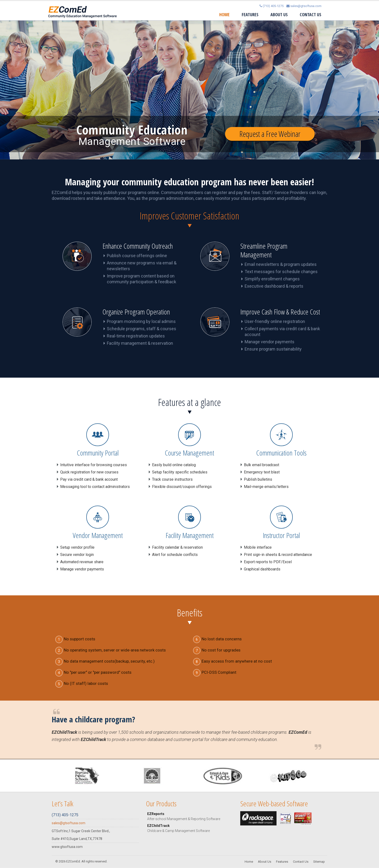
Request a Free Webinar (270, 135)
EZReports (190, 817)
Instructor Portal (281, 535)
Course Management (189, 453)
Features (250, 15)
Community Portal (98, 453)
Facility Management (190, 535)
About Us (279, 15)
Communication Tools (281, 453)
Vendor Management (98, 535)
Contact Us (310, 15)
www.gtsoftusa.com (67, 847)
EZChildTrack (190, 829)
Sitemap (319, 862)
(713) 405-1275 (272, 6)
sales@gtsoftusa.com (304, 6)
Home (224, 15)
